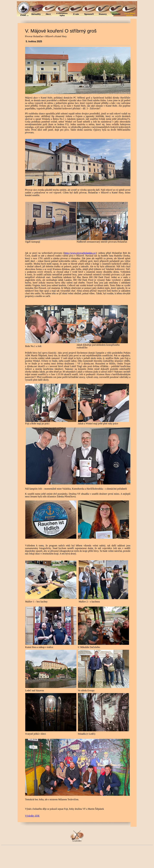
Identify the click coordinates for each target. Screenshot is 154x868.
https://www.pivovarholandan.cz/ (80, 253)
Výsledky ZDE (32, 816)
